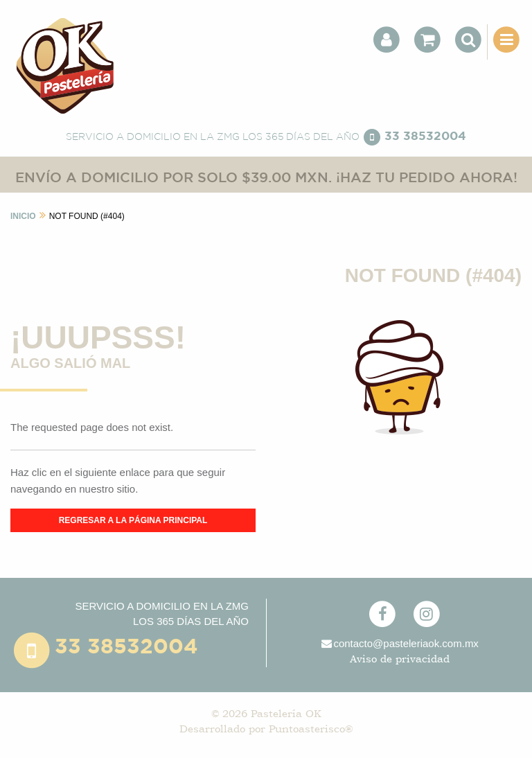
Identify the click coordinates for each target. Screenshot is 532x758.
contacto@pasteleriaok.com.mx (399, 643)
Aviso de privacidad (400, 659)
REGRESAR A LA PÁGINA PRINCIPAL (133, 520)
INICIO (23, 216)
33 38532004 (425, 137)
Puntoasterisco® (311, 729)
